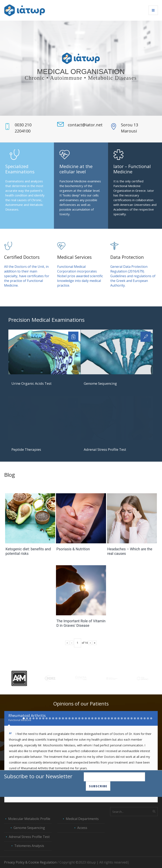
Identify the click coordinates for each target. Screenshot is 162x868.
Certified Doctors (22, 257)
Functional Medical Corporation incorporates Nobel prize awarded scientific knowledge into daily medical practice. (80, 276)
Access (82, 828)
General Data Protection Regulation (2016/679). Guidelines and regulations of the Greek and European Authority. (133, 276)
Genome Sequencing (100, 383)
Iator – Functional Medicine (132, 169)
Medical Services (74, 257)
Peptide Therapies (26, 449)
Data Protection (127, 257)
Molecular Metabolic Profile (29, 819)
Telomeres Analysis (29, 846)
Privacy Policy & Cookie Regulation (30, 862)
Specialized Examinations (20, 169)
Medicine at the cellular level (76, 169)
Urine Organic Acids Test (31, 383)
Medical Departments (82, 819)
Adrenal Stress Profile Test (105, 449)
